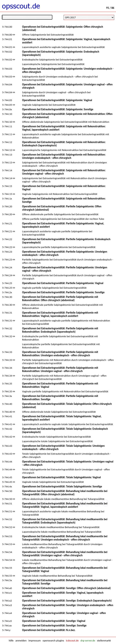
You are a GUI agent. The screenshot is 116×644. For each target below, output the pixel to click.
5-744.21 (7, 223)
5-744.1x (7, 199)
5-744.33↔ (9, 360)
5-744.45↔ (9, 482)
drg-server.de (88, 641)
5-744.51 (7, 504)
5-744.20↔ (9, 214)
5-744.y (6, 630)
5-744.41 (7, 416)
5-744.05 (7, 100)
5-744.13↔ (9, 162)
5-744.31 (7, 313)
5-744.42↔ (9, 437)
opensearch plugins (53, 641)
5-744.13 (7, 155)
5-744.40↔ (9, 412)
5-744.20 (7, 206)
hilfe (11, 641)
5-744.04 (7, 84)
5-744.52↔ (9, 527)
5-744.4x (7, 486)
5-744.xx (7, 626)
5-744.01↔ (9, 47)
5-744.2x (7, 292)
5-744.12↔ (9, 150)
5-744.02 (7, 52)
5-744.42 (7, 429)
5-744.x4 (7, 613)
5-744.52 (7, 519)
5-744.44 (7, 462)
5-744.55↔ (9, 576)
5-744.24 (7, 267)
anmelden (21, 641)
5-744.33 (7, 352)
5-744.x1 (7, 593)
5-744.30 (7, 297)
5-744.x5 (7, 621)
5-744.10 (7, 114)
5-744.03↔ (9, 77)
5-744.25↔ (9, 288)
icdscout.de (72, 641)
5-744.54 (7, 552)
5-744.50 (7, 491)
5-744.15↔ (9, 194)
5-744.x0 (7, 588)
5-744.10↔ (9, 122)
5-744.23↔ (9, 260)
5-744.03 (7, 69)
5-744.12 (7, 142)
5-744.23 (7, 252)
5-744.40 (7, 404)
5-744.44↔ (9, 469)
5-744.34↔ (9, 376)
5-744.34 (7, 368)
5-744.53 (7, 536)
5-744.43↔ (9, 454)
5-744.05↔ (9, 105)
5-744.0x (7, 109)
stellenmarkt (104, 641)
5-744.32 (7, 328)
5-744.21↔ (9, 231)
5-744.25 (7, 283)
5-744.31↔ (9, 321)
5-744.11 (7, 126)
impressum (35, 641)
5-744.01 (7, 39)
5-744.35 (7, 384)
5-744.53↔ (9, 544)
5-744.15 (7, 186)
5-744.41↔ (9, 424)
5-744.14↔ (9, 178)
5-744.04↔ (9, 92)
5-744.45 (7, 477)
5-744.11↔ (9, 134)
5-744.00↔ (9, 35)
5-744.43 (7, 446)
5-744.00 (7, 27)
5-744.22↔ (9, 247)
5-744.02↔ (9, 60)
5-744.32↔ (9, 336)
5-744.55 (7, 568)
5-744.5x (7, 580)
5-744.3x (7, 396)
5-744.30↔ (9, 305)
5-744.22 (7, 239)
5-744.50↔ (9, 499)
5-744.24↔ (9, 275)
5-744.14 (7, 170)
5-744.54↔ (9, 560)
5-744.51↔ (9, 511)
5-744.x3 (7, 605)
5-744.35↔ (9, 391)
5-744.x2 (7, 601)
